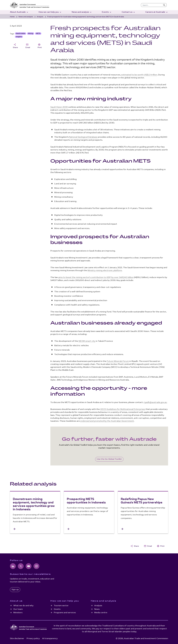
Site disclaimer (17, 639)
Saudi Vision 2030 (59, 107)
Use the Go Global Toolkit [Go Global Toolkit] (109, 459)
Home (12, 17)
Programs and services (65, 613)
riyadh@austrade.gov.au (155, 402)
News (97, 609)
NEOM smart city (87, 341)
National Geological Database (83, 137)
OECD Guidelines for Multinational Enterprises (123, 409)
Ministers (18, 613)
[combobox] (152, 5)
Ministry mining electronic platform (105, 271)
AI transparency (50, 639)
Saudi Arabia (21, 33)
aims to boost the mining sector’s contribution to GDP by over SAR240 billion (96, 277)
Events (107, 12)
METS (38, 33)
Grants (57, 609)
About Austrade (19, 12)
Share (15, 46)
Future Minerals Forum (118, 361)
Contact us (129, 12)
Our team (18, 609)
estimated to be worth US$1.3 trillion (139, 75)
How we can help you (50, 12)
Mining (31, 33)
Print (40, 46)
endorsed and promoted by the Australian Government (107, 421)
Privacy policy (33, 639)
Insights (19, 37)
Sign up (15, 590)
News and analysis (82, 12)
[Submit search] (164, 5)
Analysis (40, 17)
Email (28, 46)
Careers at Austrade (157, 12)
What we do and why (23, 606)
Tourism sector (61, 606)
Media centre (101, 613)
